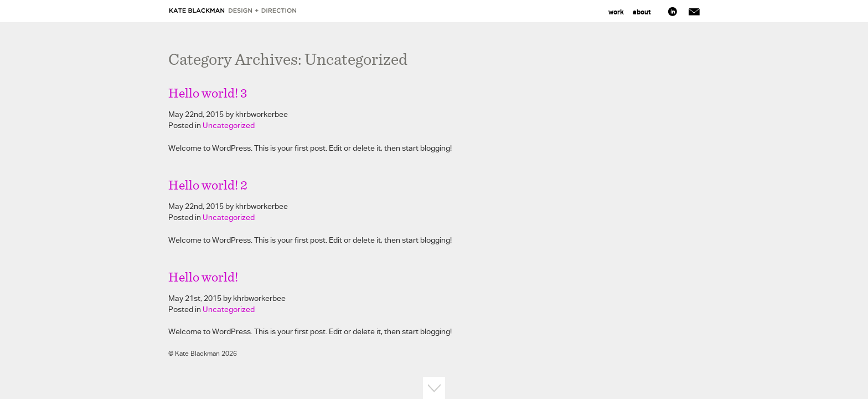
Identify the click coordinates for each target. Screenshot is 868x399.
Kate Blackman (233, 11)
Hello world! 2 (208, 186)
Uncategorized (229, 125)
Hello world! (203, 278)
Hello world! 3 (208, 94)
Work (616, 12)
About (642, 12)
